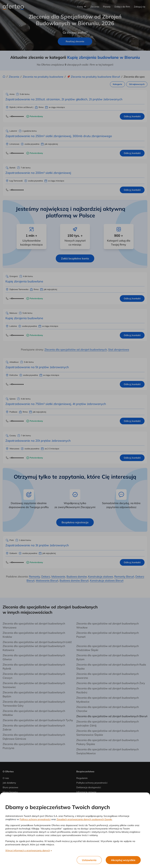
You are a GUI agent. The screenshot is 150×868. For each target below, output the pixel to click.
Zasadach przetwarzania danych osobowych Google (84, 819)
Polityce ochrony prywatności (35, 819)
